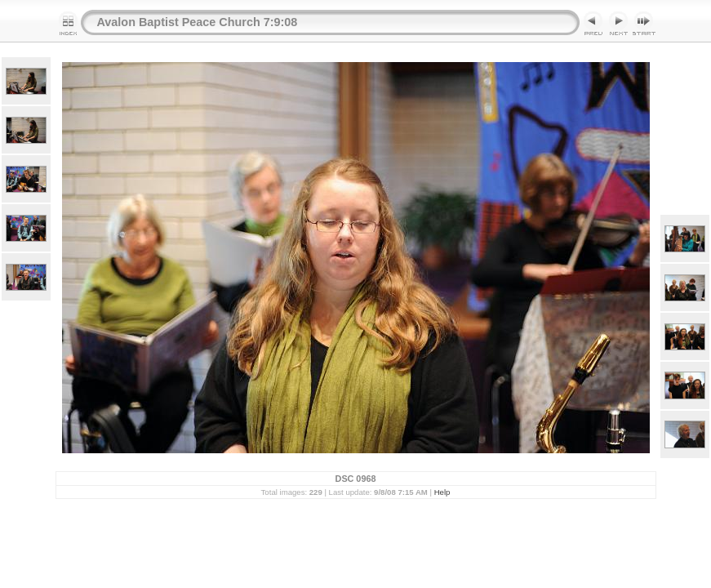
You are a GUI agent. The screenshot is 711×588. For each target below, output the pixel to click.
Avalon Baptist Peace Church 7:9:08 (198, 22)
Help (442, 492)
